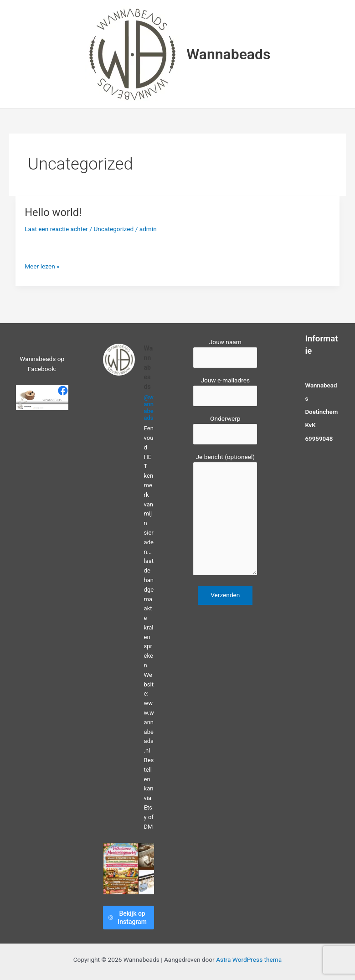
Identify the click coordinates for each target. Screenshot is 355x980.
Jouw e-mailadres (225, 391)
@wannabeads (149, 407)
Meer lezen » (42, 266)
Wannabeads (228, 54)
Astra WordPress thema (249, 959)
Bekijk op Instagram (128, 918)
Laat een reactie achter (56, 229)
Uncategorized (113, 229)
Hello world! (53, 212)
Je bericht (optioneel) (225, 516)
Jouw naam (225, 353)
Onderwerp (225, 430)
